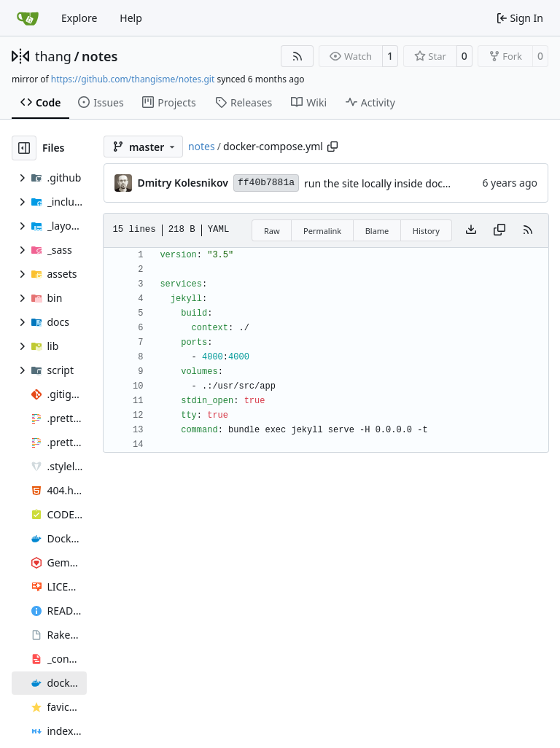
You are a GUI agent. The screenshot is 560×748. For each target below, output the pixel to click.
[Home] (28, 18)
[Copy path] (332, 147)
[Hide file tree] (24, 148)
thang (53, 56)
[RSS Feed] (297, 56)
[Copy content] (499, 230)
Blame (377, 231)
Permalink (322, 231)
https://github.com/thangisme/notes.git (133, 79)
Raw (272, 231)
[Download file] (471, 230)
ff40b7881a (266, 183)
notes (100, 56)
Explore (79, 18)
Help (131, 18)
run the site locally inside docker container (405, 183)
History (426, 231)
